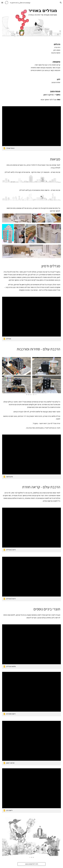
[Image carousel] (32, 376)
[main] (32, 48)
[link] (32, 128)
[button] (2, 3)
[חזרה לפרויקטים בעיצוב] (31, 864)
